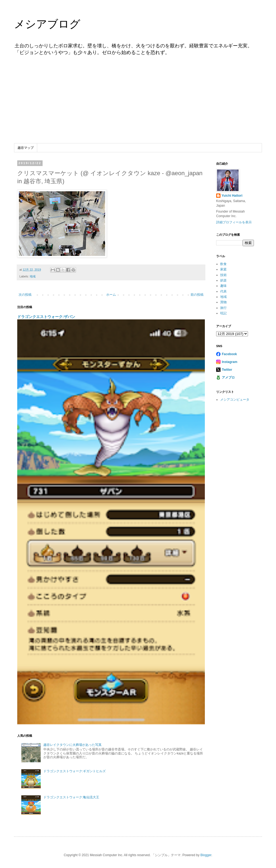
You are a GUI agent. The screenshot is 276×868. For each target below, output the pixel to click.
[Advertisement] (138, 103)
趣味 (223, 286)
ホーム (111, 295)
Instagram (230, 362)
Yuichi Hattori (232, 196)
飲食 (223, 264)
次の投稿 (25, 295)
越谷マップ (26, 148)
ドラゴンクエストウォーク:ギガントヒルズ (75, 771)
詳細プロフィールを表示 (234, 222)
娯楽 (223, 280)
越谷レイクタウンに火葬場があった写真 (73, 745)
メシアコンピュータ (235, 400)
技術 (223, 275)
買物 (223, 302)
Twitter (227, 370)
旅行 (223, 308)
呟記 (223, 313)
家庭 (223, 269)
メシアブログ (47, 24)
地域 (33, 276)
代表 (223, 291)
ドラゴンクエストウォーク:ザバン (46, 317)
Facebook (229, 354)
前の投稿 (197, 295)
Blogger (206, 855)
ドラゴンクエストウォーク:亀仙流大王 (71, 797)
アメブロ (228, 377)
